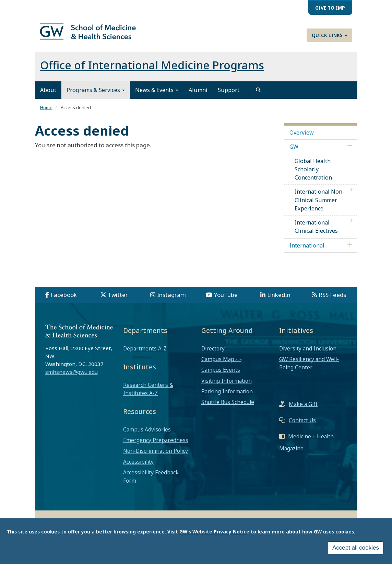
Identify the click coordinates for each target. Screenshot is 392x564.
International (307, 251)
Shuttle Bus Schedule (228, 407)
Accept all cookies (356, 548)
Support (229, 95)
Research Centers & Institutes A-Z (148, 394)
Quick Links (330, 35)
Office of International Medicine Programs (152, 71)
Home (46, 113)
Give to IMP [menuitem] (330, 8)
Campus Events (221, 375)
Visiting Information (227, 386)
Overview (302, 138)
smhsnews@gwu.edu (72, 377)
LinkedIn (279, 300)
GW (294, 152)
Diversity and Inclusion (308, 354)
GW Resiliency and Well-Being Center (309, 369)
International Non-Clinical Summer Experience (319, 205)
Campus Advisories (147, 435)
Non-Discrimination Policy (156, 456)
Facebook (64, 300)
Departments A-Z (145, 354)
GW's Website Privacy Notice (214, 532)
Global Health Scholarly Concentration (313, 175)
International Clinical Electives (316, 232)
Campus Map (218, 365)
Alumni (198, 95)
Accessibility (138, 467)
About (48, 95)
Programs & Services (96, 95)
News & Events (157, 95)
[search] (258, 95)
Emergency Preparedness (156, 446)
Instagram (171, 300)
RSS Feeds (332, 300)
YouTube (226, 300)
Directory (213, 354)
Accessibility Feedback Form (151, 482)
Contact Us (302, 426)
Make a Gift (303, 410)
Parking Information (227, 397)
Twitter (118, 300)
